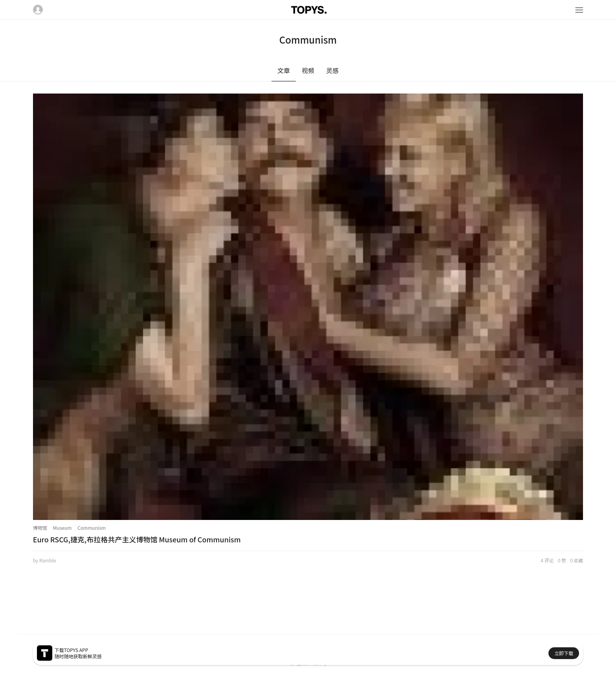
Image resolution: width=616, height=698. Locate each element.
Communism (92, 528)
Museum (62, 528)
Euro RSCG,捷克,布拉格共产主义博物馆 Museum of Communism (137, 539)
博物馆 (40, 528)
